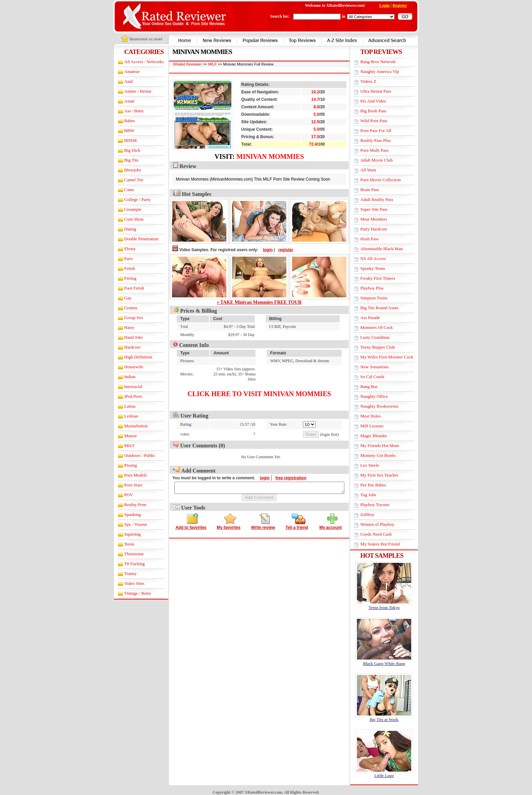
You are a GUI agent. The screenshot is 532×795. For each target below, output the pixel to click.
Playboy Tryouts (381, 505)
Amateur (126, 71)
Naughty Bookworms (385, 406)
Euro (123, 258)
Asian (123, 101)
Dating (124, 229)
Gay (122, 298)
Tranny (125, 574)
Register (406, 5)
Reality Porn (129, 505)
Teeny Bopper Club (384, 347)
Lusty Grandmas (381, 337)
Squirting (127, 534)
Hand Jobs (128, 337)
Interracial (127, 386)
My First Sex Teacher (385, 475)
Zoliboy (373, 514)
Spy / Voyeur (130, 524)
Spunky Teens (379, 268)
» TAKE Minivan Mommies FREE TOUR (259, 302)
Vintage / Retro (132, 593)
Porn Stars (128, 485)
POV (123, 495)
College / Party (132, 199)
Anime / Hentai (132, 91)
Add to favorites (191, 527)
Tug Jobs (374, 495)
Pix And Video (379, 101)
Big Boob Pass (379, 111)
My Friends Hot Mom (386, 446)
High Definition (132, 357)
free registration (285, 478)
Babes (124, 121)
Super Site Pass (380, 209)
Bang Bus (375, 386)
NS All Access (379, 258)
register (280, 250)
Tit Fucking (129, 564)
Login (391, 5)
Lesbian (125, 416)
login (262, 250)
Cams (123, 190)
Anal (123, 81)
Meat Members (380, 219)
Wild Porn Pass (380, 121)
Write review (263, 527)
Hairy (123, 327)
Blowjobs (127, 170)
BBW (123, 131)
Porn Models (130, 475)
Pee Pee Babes (379, 485)
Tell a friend (297, 527)
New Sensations (381, 367)
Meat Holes (377, 416)
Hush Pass (376, 239)
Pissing (125, 465)
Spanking (127, 514)
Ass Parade (376, 318)
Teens (123, 544)
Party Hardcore (380, 229)
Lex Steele (376, 465)
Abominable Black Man (388, 249)
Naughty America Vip (386, 71)
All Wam (374, 170)
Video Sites (129, 583)
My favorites (229, 527)
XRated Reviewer (182, 64)
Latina (124, 406)
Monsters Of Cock (383, 327)
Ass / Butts (128, 111)
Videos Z (374, 81)
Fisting (125, 278)
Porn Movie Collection (387, 180)
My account (330, 527)
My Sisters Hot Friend (386, 544)
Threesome (128, 554)
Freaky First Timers (384, 278)
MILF (124, 446)
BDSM (125, 140)
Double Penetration (136, 239)
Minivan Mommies (270, 156)
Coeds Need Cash (382, 534)
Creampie (127, 209)
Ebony (124, 249)
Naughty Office (380, 396)
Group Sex (128, 318)
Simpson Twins (380, 298)
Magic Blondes (380, 436)
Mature (125, 436)
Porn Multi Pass (381, 150)
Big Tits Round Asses (385, 308)
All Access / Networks (138, 62)
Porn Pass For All (382, 131)
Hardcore (127, 347)
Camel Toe (128, 180)
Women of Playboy (383, 524)
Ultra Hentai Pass (382, 91)
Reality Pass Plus (382, 140)
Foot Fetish (128, 288)
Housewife (128, 367)
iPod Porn (127, 396)
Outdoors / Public (134, 455)
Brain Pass (376, 190)
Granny (125, 308)
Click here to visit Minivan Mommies (259, 394)
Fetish (124, 268)
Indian (124, 377)
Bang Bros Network (384, 62)
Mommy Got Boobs (384, 455)
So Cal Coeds (378, 377)
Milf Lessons (378, 426)
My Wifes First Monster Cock (393, 357)
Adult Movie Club (383, 160)
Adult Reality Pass (383, 199)
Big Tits (126, 160)
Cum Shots (128, 219)
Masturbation (130, 426)
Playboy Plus (378, 288)
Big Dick (126, 150)
